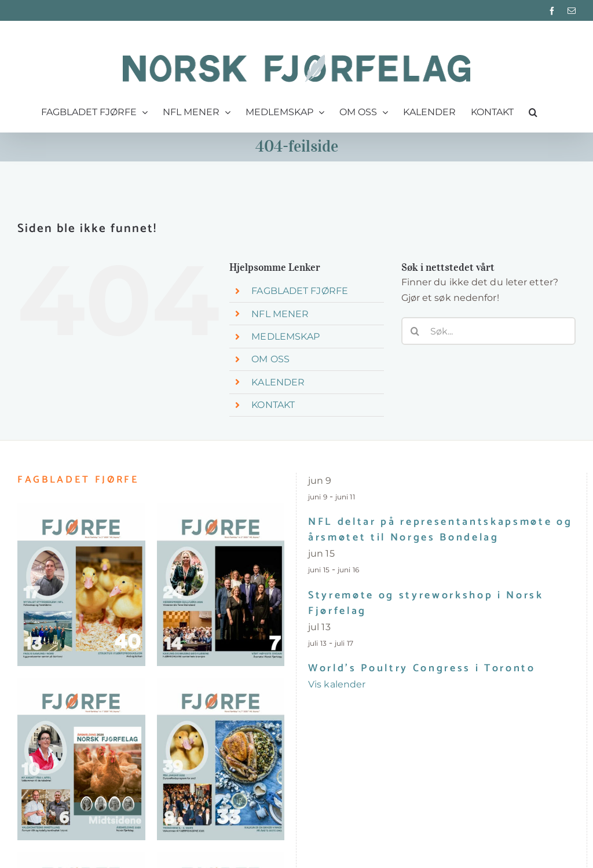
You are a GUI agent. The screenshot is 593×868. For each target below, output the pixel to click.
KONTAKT (273, 405)
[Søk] (415, 331)
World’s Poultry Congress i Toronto (422, 668)
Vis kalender (337, 684)
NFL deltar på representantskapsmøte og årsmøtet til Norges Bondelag (440, 530)
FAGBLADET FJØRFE (300, 291)
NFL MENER (280, 314)
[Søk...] (488, 331)
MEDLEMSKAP (285, 336)
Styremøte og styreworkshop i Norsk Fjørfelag (426, 603)
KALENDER (278, 382)
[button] (533, 112)
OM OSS (270, 359)
